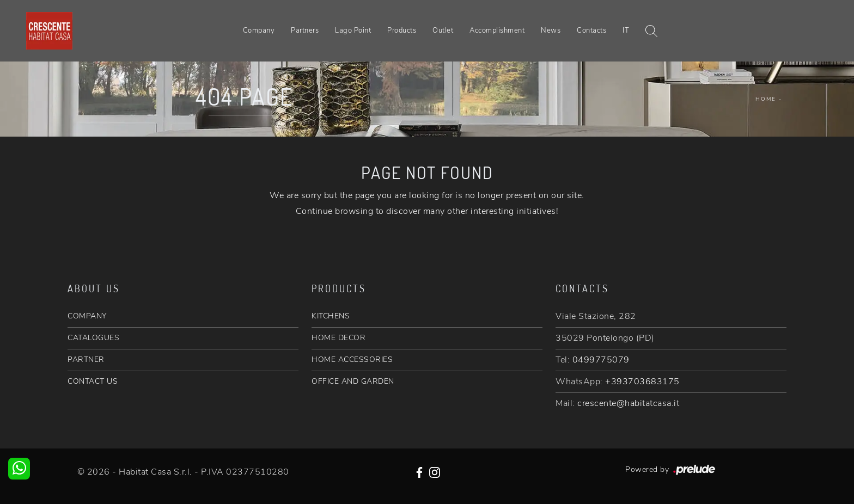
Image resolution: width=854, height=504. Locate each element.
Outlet (443, 30)
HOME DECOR (338, 338)
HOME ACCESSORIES (352, 359)
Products (402, 30)
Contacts (591, 30)
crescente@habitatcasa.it (628, 403)
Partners (305, 30)
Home (766, 99)
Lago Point (353, 30)
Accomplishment (497, 30)
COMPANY (87, 316)
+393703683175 (642, 382)
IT (626, 30)
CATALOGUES (93, 338)
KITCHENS (331, 316)
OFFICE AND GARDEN (353, 381)
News (551, 30)
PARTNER (86, 359)
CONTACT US (93, 381)
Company (259, 30)
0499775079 (601, 360)
